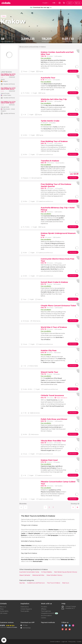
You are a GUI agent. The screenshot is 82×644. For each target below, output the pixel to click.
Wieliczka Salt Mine (38, 575)
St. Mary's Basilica (47, 572)
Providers (44, 607)
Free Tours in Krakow (54, 583)
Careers (43, 618)
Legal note (64, 642)
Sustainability (4, 611)
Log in (70, 3)
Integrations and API (48, 613)
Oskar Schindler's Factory (54, 575)
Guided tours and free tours (36, 583)
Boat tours (66, 583)
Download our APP (27, 622)
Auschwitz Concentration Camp (29, 572)
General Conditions (55, 642)
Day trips (22, 583)
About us (3, 607)
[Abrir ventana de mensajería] (4, 640)
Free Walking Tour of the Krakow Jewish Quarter (8, 75)
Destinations (25, 607)
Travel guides (25, 611)
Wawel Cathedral (25, 575)
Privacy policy (72, 642)
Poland (4, 16)
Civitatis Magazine (26, 609)
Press (2, 609)
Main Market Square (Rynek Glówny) (66, 572)
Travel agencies (46, 611)
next (73, 507)
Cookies (79, 642)
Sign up (78, 3)
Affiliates (44, 609)
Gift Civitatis (4, 613)
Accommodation (46, 616)
